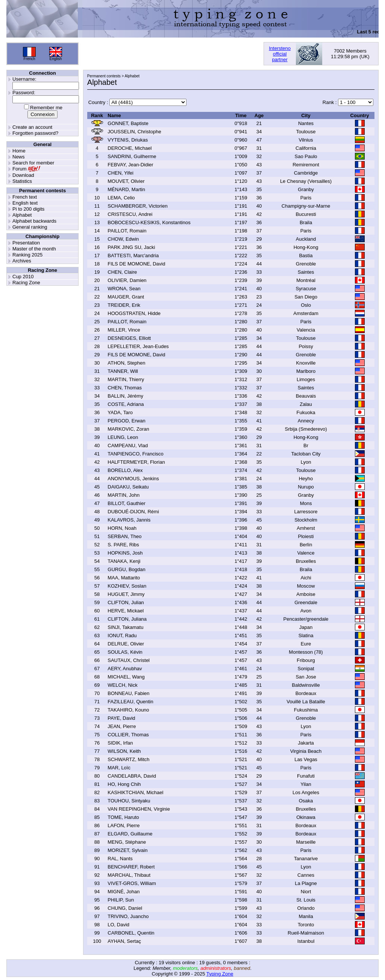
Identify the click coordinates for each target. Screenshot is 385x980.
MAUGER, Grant (126, 297)
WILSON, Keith (124, 751)
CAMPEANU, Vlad (128, 446)
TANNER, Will (123, 371)
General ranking (30, 227)
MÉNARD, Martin (126, 189)
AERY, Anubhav (125, 669)
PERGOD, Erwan (126, 421)
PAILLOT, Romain (127, 231)
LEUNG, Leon (123, 437)
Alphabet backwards (34, 221)
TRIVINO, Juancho (128, 916)
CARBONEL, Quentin (131, 933)
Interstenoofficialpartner (280, 54)
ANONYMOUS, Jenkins (133, 479)
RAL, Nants (120, 859)
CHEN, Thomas (125, 388)
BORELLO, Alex (125, 470)
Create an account (32, 127)
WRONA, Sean (124, 289)
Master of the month (34, 249)
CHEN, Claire (122, 272)
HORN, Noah (122, 528)
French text (25, 197)
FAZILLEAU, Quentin (130, 702)
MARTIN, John (124, 495)
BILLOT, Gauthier (126, 503)
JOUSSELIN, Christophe (134, 132)
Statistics (22, 181)
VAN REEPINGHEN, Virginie (139, 809)
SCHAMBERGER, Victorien (137, 206)
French (29, 59)
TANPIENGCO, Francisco (136, 454)
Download (23, 175)
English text (25, 203)
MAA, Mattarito (124, 578)
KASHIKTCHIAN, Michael (135, 792)
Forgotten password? (35, 133)
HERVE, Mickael (126, 611)
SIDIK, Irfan (120, 743)
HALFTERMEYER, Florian (136, 462)
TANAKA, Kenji (124, 561)
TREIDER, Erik (124, 305)
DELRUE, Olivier (126, 644)
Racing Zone (26, 283)
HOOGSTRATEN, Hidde (134, 313)
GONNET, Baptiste (128, 123)
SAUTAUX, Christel (129, 660)
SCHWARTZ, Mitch (128, 759)
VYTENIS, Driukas (128, 140)
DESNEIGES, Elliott (129, 338)
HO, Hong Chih (124, 784)
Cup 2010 (23, 277)
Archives (22, 261)
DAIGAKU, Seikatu (128, 487)
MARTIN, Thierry (126, 379)
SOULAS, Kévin (125, 652)
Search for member (33, 163)
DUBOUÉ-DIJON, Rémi (133, 512)
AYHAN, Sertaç (124, 941)
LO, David (118, 925)
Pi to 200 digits (28, 209)
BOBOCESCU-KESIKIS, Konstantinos (149, 222)
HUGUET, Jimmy (126, 594)
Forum (20, 169)
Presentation (26, 243)
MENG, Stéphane (127, 842)
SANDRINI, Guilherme (132, 156)
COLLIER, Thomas (128, 735)
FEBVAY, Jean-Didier (130, 165)
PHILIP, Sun (121, 900)
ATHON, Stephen (126, 363)
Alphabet (22, 215)
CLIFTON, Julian (126, 602)
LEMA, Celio (121, 198)
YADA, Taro (120, 412)
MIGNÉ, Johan (124, 892)
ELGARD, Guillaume (130, 834)
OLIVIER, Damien (127, 280)
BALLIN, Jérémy (125, 396)
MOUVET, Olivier (126, 181)
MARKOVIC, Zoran (128, 429)
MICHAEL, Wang (126, 677)
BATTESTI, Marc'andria (133, 256)
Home (19, 151)
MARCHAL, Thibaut (129, 875)
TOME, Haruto (123, 817)
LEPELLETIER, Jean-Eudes (138, 346)
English (56, 59)
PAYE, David (121, 718)
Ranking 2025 (27, 255)
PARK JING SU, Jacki (131, 247)
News (19, 157)
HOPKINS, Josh (125, 553)
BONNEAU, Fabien (128, 693)
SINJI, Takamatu (125, 627)
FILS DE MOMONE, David (136, 264)
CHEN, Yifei (121, 173)
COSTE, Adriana (126, 404)
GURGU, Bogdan (126, 569)
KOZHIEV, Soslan (127, 586)
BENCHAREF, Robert (131, 867)
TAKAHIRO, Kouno (128, 710)
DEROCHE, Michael (130, 148)
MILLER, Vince (124, 330)
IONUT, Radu (122, 635)
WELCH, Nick (122, 685)
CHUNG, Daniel (125, 908)
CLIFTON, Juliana (127, 619)
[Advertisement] (171, 54)
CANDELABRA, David (132, 776)
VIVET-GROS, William (132, 883)
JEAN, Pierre (122, 726)
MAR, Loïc (119, 768)
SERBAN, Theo (124, 536)
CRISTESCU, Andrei (130, 214)
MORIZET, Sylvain (127, 850)
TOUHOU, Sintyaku (129, 801)
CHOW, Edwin (123, 239)
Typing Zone (220, 974)
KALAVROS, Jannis (129, 520)
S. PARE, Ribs (123, 545)
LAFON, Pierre (124, 825)
